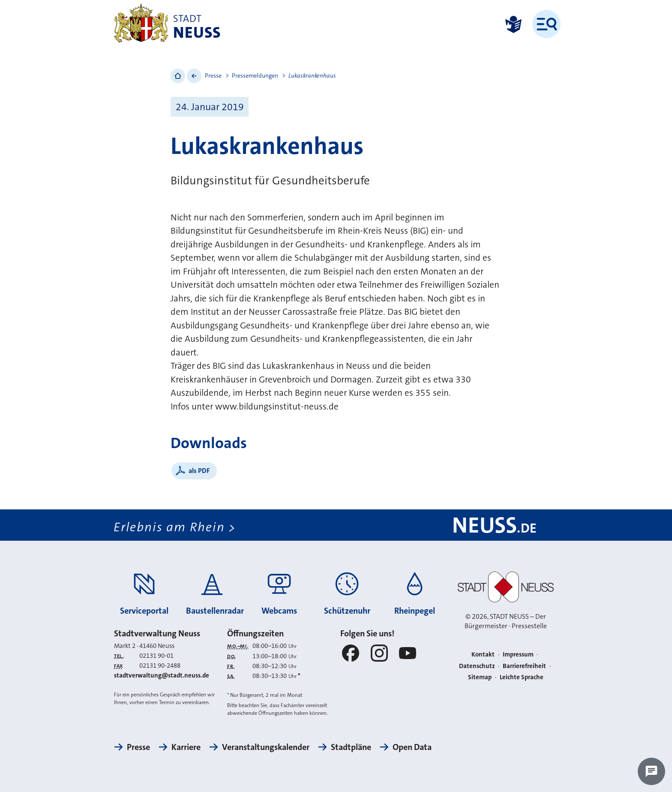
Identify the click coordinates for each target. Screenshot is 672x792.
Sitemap (480, 677)
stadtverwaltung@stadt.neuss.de (162, 675)
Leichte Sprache (522, 677)
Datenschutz (477, 666)
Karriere (186, 747)
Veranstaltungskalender (266, 747)
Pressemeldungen (255, 75)
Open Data (412, 747)
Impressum (518, 654)
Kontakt (483, 654)
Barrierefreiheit (524, 666)
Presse (213, 75)
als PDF (199, 471)
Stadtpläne (351, 747)
